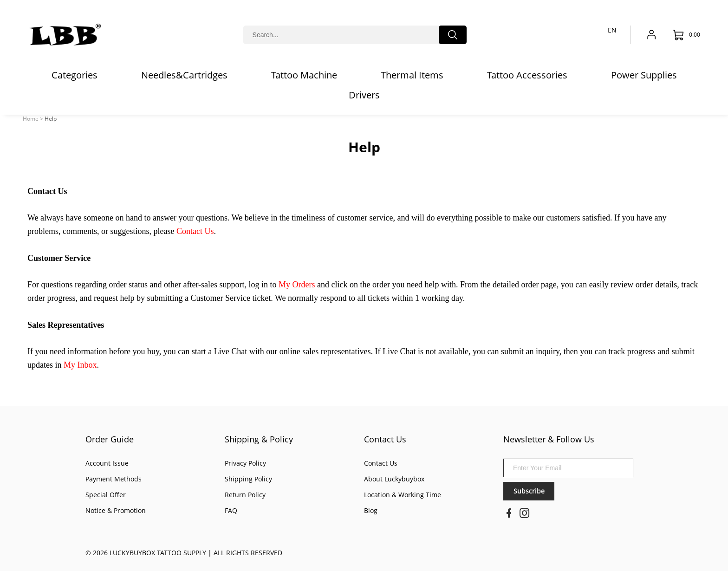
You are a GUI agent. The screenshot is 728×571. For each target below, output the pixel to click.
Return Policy (245, 495)
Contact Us (385, 439)
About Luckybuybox (394, 479)
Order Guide (110, 439)
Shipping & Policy (259, 439)
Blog (371, 510)
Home (31, 119)
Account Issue (107, 463)
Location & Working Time (403, 495)
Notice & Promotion (116, 510)
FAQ (231, 510)
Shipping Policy (248, 479)
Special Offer (106, 495)
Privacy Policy (245, 463)
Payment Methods (114, 479)
